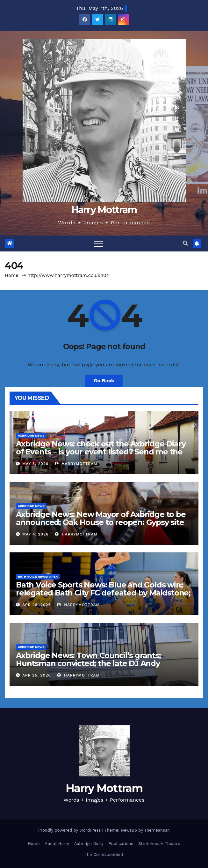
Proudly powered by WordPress (70, 830)
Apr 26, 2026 (37, 605)
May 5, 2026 (35, 464)
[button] (185, 243)
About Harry (57, 844)
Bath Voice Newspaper (38, 576)
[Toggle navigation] (99, 243)
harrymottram (76, 464)
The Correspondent (104, 854)
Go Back (104, 381)
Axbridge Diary (89, 844)
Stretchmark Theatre (159, 844)
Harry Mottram (104, 210)
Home (12, 275)
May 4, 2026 (36, 534)
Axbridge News (31, 435)
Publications (121, 844)
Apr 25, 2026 (37, 675)
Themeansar (157, 830)
